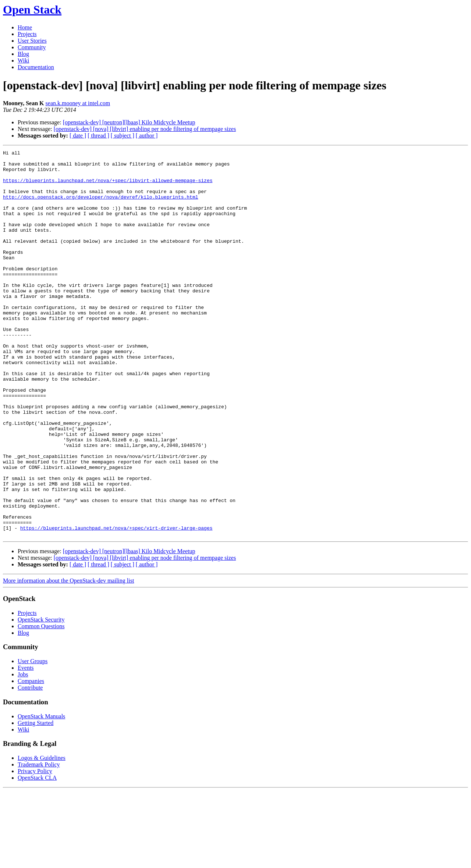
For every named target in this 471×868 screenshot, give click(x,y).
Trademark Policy (39, 842)
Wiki (23, 61)
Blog (23, 54)
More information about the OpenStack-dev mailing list (68, 658)
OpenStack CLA (37, 855)
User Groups (33, 738)
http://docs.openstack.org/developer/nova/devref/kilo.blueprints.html (100, 207)
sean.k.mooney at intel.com (78, 103)
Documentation (36, 67)
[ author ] (147, 136)
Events (26, 745)
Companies (31, 758)
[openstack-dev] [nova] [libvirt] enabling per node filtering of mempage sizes (145, 129)
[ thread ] (98, 136)
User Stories (32, 41)
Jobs (23, 752)
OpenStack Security (41, 697)
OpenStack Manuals (41, 794)
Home (25, 27)
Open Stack (32, 10)
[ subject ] (123, 136)
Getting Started (36, 800)
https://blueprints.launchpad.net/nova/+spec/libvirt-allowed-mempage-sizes (108, 187)
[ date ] (78, 136)
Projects (27, 34)
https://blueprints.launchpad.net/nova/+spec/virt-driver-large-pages (116, 604)
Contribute (30, 765)
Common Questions (41, 703)
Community (32, 47)
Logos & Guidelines (42, 835)
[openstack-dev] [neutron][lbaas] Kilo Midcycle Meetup (129, 122)
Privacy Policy (35, 848)
